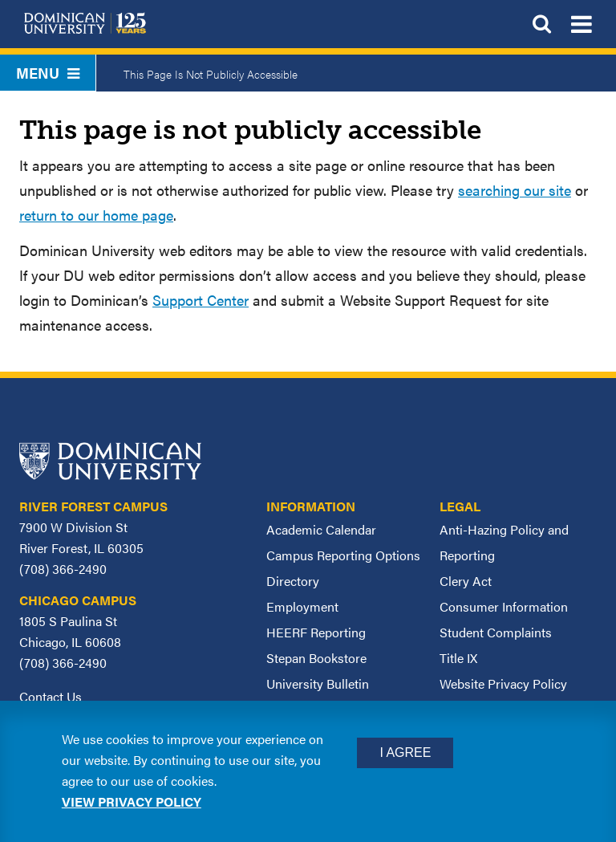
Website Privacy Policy (503, 683)
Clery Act (466, 581)
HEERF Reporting (316, 632)
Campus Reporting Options (343, 555)
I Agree (405, 753)
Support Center (201, 300)
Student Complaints (496, 632)
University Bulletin (318, 683)
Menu (48, 73)
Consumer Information (504, 606)
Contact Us (51, 696)
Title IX (458, 658)
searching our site (515, 190)
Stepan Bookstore (316, 658)
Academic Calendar (321, 529)
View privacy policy (132, 801)
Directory (293, 581)
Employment (302, 606)
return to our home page (96, 215)
